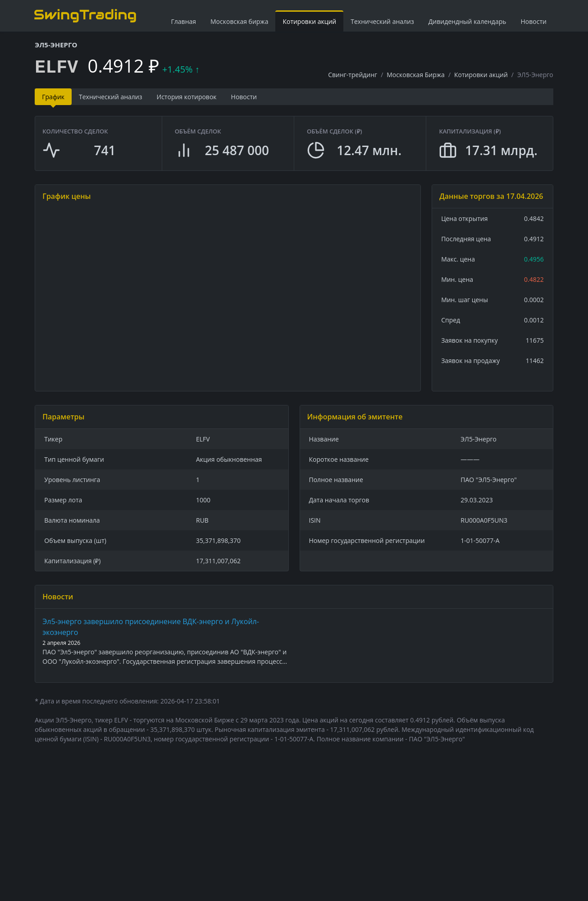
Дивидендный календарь (467, 21)
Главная (184, 21)
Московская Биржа (416, 75)
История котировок (187, 97)
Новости (534, 21)
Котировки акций (309, 21)
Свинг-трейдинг (353, 75)
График (53, 97)
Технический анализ (382, 21)
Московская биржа (239, 21)
